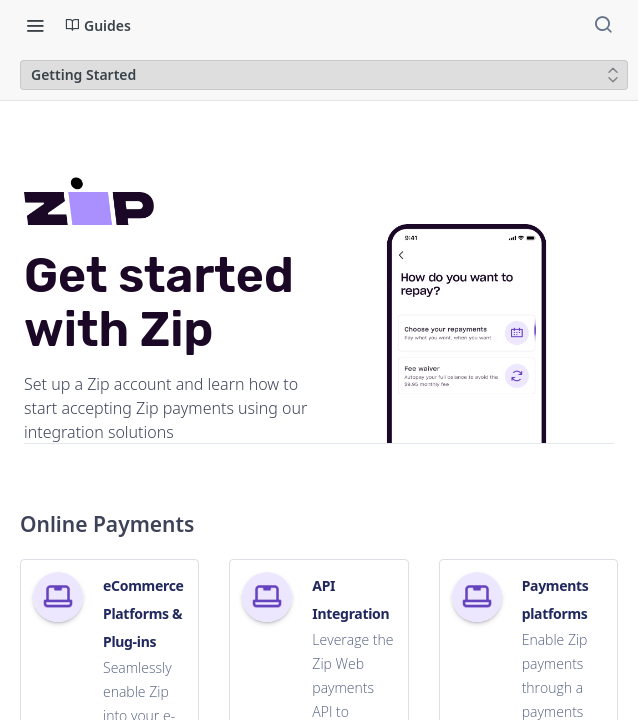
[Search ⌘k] (603, 25)
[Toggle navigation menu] (35, 25)
